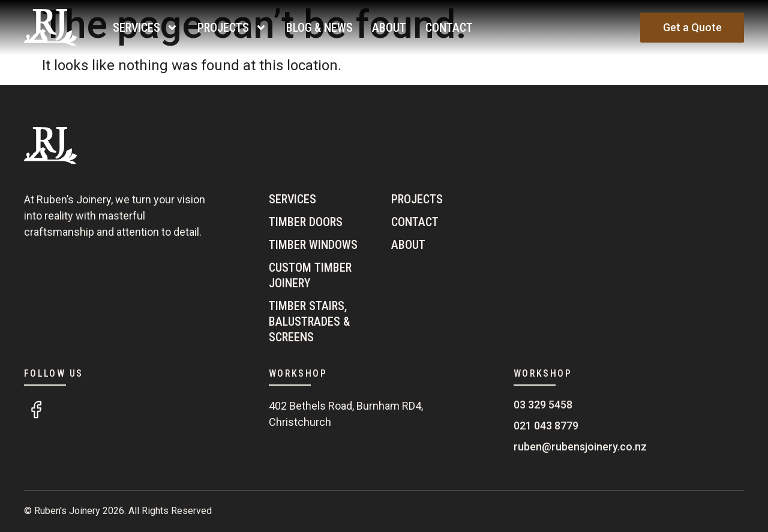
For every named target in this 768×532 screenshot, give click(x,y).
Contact (449, 28)
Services (145, 28)
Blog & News (319, 28)
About (389, 28)
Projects (232, 28)
